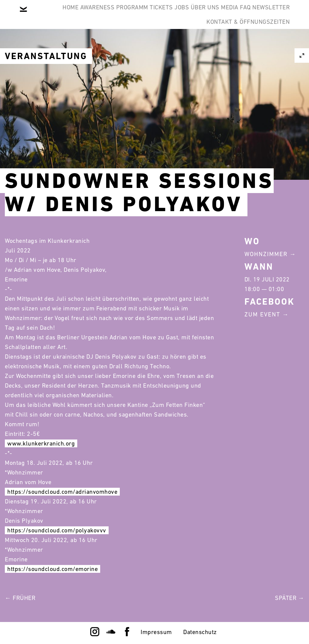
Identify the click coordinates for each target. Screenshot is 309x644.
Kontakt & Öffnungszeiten (243, 43)
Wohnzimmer (266, 254)
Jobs (209, 14)
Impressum (156, 632)
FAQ (136, 43)
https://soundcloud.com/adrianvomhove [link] (62, 492)
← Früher (20, 598)
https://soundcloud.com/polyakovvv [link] (57, 530)
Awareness (96, 14)
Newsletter (172, 43)
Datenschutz (200, 632)
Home (59, 14)
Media (276, 14)
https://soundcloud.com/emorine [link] (53, 569)
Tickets (179, 14)
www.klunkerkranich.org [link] (41, 443)
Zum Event (262, 314)
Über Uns (242, 14)
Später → (290, 598)
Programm (140, 14)
